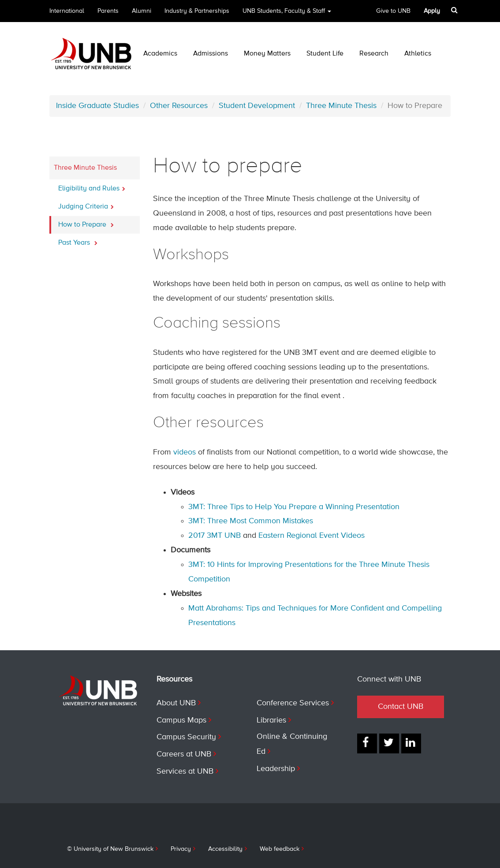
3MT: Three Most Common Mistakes (251, 521)
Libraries (271, 720)
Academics (160, 54)
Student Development (257, 106)
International (67, 11)
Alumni (142, 11)
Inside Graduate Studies (97, 106)
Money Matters (267, 54)
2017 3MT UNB (215, 536)
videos (185, 452)
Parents (108, 11)
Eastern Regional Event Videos (312, 536)
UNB (287, 14)
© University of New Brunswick (110, 849)
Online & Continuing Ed (292, 744)
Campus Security (186, 737)
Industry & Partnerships (197, 11)
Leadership (276, 769)
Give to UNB (393, 11)
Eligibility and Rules (92, 186)
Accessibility (225, 849)
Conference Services (293, 703)
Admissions (211, 54)
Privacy (181, 849)
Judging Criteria (86, 204)
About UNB (176, 703)
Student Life (325, 54)
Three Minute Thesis (341, 106)
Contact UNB (401, 707)
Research (374, 54)
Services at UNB (185, 771)
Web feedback (280, 849)
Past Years (78, 240)
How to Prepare (86, 222)
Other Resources (179, 106)
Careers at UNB (184, 754)
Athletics (418, 54)
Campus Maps (181, 720)
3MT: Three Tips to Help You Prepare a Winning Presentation (294, 507)
